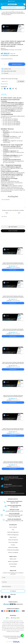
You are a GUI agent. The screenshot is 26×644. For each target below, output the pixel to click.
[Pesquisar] (24, 8)
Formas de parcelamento (7, 59)
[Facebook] (9, 597)
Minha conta (13, 559)
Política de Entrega (13, 547)
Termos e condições (13, 552)
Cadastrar (13, 591)
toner (4, 103)
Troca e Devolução (13, 542)
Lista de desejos (13, 564)
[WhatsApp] (6, 597)
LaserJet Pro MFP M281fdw (14, 122)
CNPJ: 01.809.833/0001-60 (13, 638)
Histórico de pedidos (13, 561)
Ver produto (13, 270)
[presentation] (11, 222)
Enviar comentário (13, 231)
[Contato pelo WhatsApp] (22, 636)
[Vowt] (13, 641)
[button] (2, 5)
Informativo (13, 567)
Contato (13, 545)
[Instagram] (2, 597)
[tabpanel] (13, 145)
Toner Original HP (17, 145)
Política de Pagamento (13, 532)
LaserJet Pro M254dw (13, 119)
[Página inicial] (13, 4)
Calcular (21, 81)
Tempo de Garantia (13, 540)
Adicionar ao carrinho (17, 64)
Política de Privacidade (13, 550)
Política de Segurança (13, 535)
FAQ (13, 530)
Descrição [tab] (4, 94)
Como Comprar (13, 527)
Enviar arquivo (13, 227)
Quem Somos (13, 537)
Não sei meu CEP (4, 84)
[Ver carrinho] (24, 4)
